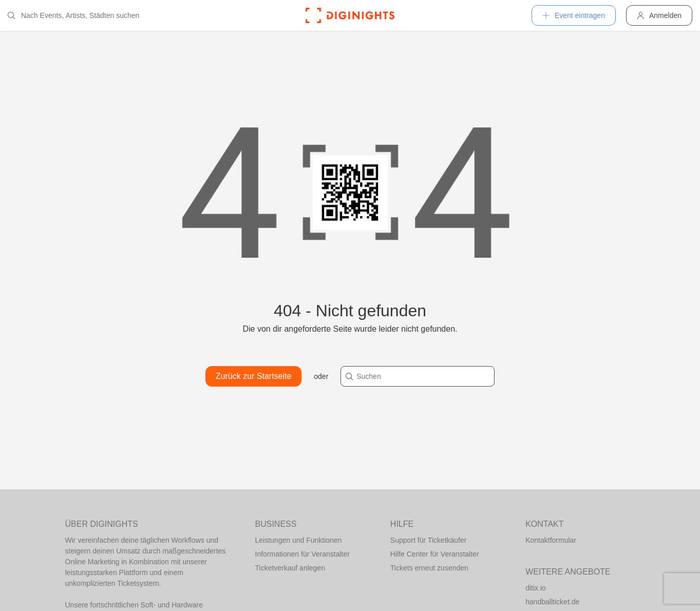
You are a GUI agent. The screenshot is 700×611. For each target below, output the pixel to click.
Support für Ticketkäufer (429, 540)
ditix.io (536, 588)
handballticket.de (552, 602)
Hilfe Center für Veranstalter (435, 554)
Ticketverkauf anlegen (290, 568)
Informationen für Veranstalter (302, 554)
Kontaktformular (551, 540)
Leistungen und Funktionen (299, 540)
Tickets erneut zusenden (429, 568)
